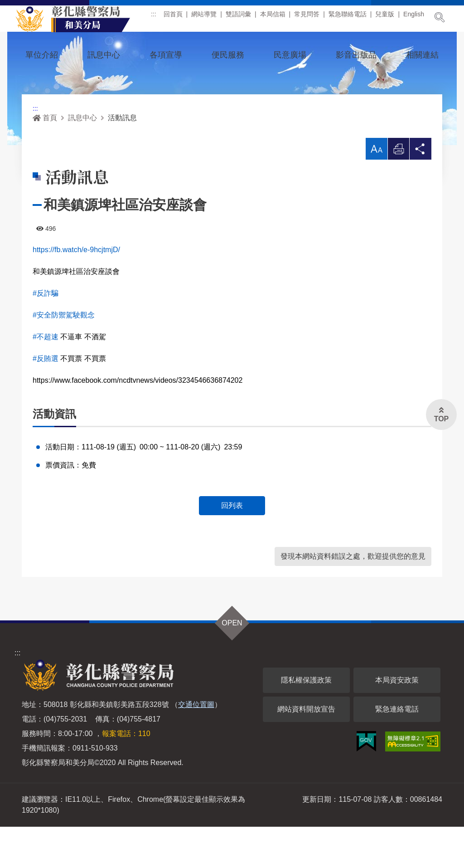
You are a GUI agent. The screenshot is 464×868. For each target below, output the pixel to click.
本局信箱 (276, 18)
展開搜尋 (440, 17)
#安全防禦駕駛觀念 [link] (64, 356)
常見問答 (310, 18)
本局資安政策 (397, 721)
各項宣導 (166, 55)
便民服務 (228, 55)
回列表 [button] (232, 547)
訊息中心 (104, 55)
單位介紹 (42, 55)
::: (157, 18)
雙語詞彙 (242, 18)
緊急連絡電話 (397, 750)
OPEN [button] (232, 664)
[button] (376, 190)
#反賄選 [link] (46, 399)
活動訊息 (122, 158)
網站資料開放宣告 (306, 750)
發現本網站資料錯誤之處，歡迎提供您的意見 (353, 597)
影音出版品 (356, 55)
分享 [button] (420, 192)
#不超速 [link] (46, 378)
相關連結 (422, 55)
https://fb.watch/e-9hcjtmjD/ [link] (76, 290)
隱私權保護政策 (306, 721)
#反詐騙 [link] (46, 334)
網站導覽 (207, 18)
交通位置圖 (196, 746)
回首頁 (176, 18)
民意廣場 (290, 55)
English (417, 18)
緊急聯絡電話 (351, 18)
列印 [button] (398, 192)
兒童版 (388, 18)
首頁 (45, 158)
